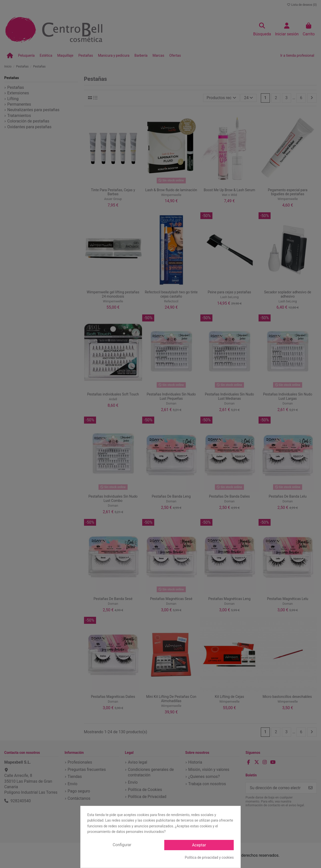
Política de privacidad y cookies (209, 857)
